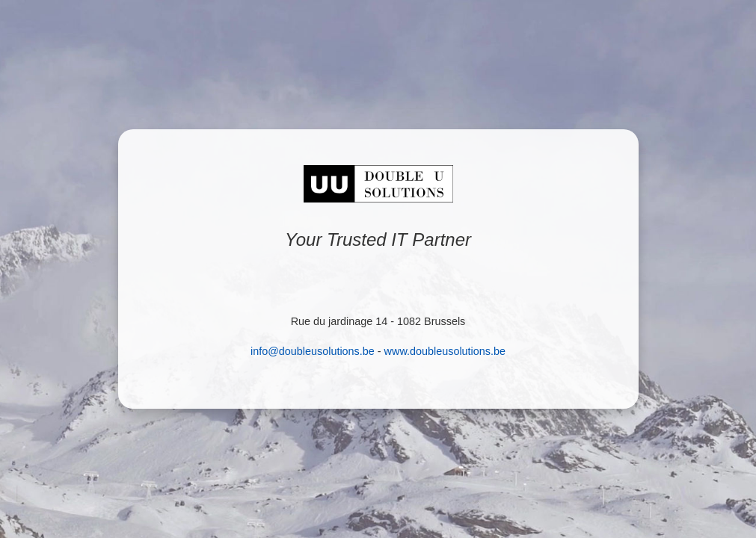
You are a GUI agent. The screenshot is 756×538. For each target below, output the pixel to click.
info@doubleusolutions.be (313, 351)
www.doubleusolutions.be (445, 351)
